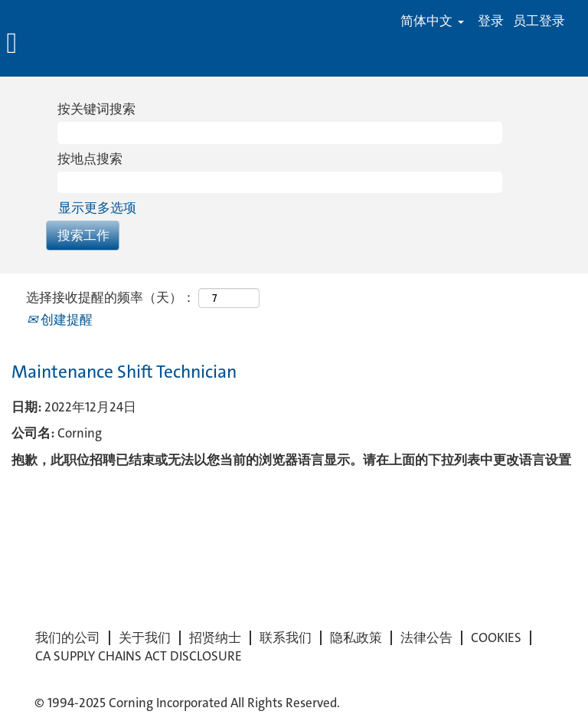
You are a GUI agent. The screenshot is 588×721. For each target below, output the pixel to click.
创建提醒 (60, 320)
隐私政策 (356, 638)
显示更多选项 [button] (97, 208)
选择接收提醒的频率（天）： (111, 297)
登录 (491, 21)
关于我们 (145, 638)
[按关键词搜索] (280, 133)
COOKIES (496, 638)
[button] (98, 44)
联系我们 (286, 638)
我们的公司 (68, 638)
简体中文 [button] (432, 21)
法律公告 (426, 638)
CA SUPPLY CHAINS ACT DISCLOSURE (139, 656)
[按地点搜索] (280, 182)
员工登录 (539, 21)
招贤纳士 (215, 638)
